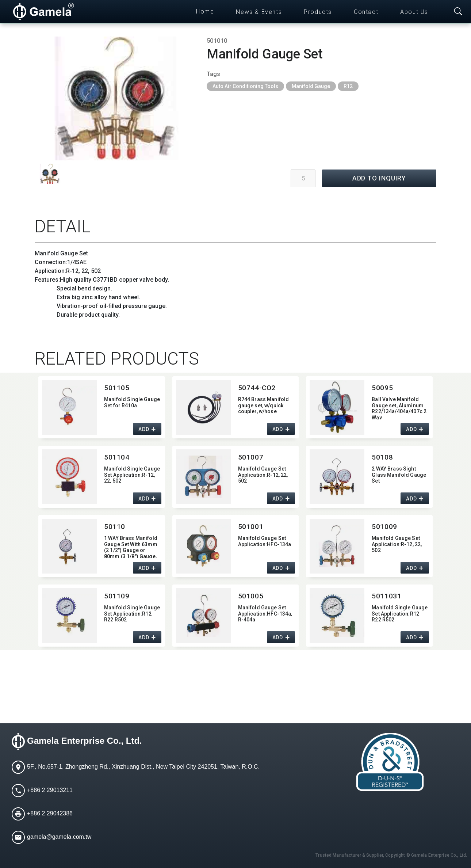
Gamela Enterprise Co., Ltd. (85, 741)
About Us (414, 12)
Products (318, 12)
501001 (251, 527)
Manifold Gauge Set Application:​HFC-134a (265, 541)
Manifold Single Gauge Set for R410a (132, 402)
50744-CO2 (257, 388)
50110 (115, 527)
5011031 (386, 596)
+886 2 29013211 (50, 790)
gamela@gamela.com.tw (59, 837)
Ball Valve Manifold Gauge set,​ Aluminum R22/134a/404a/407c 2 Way (399, 408)
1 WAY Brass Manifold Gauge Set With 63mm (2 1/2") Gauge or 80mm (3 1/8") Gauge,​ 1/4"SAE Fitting (131, 547)
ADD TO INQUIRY (379, 178)
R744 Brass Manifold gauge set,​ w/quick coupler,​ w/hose (264, 406)
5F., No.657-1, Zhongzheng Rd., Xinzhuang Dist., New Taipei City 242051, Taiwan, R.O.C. (143, 767)
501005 (251, 596)
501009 (384, 527)
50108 (382, 457)
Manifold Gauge (311, 86)
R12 (348, 86)
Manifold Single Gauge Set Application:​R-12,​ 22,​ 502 (132, 475)
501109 (117, 596)
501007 (251, 457)
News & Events (259, 12)
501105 (117, 388)
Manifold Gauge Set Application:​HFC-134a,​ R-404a (265, 614)
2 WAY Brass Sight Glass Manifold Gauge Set (399, 475)
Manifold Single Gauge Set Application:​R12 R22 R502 (132, 614)
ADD (144, 429)
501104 (117, 457)
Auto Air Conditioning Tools (245, 86)
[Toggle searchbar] (458, 12)
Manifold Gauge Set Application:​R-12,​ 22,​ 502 (263, 475)
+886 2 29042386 (50, 813)
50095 (382, 388)
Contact (366, 12)
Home (205, 12)
